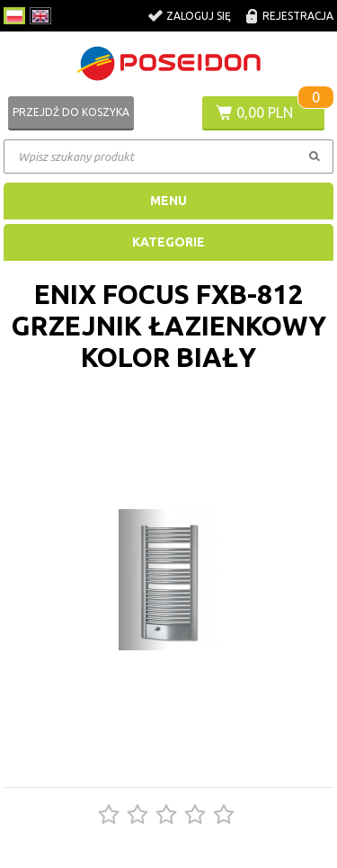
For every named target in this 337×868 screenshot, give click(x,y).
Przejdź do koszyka (71, 112)
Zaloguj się (199, 16)
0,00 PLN (265, 112)
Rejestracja (298, 16)
